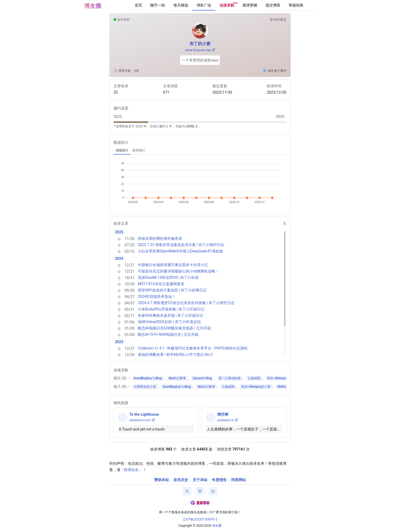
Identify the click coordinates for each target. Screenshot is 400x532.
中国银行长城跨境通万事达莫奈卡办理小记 (173, 265)
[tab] (122, 150)
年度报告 (219, 480)
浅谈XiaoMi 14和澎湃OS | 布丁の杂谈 (168, 277)
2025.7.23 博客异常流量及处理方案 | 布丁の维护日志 (181, 245)
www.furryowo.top (198, 50)
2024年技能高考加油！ (157, 296)
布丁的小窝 (200, 44)
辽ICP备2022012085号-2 (200, 519)
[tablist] (200, 150)
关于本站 (200, 480)
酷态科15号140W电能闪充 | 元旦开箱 (168, 334)
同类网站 (238, 480)
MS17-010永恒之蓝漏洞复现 (161, 284)
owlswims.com (140, 420)
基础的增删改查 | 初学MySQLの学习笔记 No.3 (175, 354)
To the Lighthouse (144, 414)
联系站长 (131, 470)
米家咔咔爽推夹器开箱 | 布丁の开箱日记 (170, 315)
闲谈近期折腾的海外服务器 (160, 238)
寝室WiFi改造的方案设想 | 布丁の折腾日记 (172, 290)
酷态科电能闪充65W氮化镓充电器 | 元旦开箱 (174, 328)
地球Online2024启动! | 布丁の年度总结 (169, 322)
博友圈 (93, 6)
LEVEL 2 (192, 126)
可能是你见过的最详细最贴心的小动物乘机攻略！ (178, 271)
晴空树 (223, 414)
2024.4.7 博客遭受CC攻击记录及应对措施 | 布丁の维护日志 (186, 303)
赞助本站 (162, 480)
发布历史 (181, 480)
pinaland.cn (226, 420)
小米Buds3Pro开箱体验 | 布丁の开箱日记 (171, 309)
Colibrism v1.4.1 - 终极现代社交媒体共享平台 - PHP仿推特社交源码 (193, 348)
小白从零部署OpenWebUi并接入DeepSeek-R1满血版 (180, 251)
